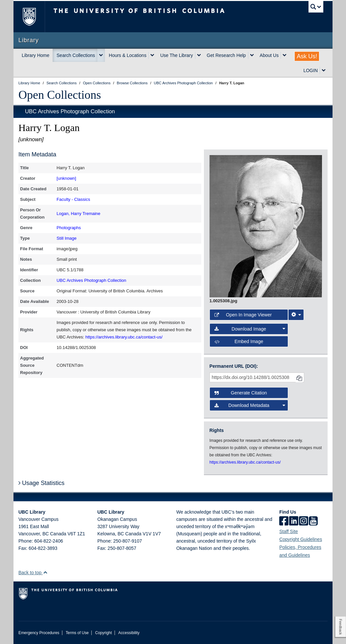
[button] (45, 572)
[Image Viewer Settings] (296, 315)
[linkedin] (294, 522)
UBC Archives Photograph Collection (70, 111)
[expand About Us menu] (284, 55)
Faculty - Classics (73, 199)
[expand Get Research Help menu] (252, 55)
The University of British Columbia (34, 17)
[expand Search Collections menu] (101, 55)
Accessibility (129, 633)
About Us (269, 55)
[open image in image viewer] (266, 226)
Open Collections (60, 95)
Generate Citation (241, 393)
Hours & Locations (128, 55)
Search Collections (76, 55)
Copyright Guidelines (301, 539)
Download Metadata (250, 405)
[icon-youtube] (313, 522)
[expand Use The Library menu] (199, 55)
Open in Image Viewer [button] (243, 315)
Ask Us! (307, 56)
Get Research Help (226, 55)
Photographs (69, 228)
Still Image (67, 238)
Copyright (103, 633)
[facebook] (284, 522)
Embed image (239, 341)
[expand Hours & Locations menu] (152, 55)
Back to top (33, 573)
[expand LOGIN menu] (324, 70)
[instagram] (304, 522)
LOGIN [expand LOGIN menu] (310, 70)
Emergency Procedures (39, 633)
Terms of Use (77, 633)
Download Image (250, 329)
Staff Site (289, 531)
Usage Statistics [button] (41, 483)
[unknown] (66, 178)
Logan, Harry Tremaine (78, 214)
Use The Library (176, 55)
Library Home (36, 55)
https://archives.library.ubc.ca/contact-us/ (124, 337)
